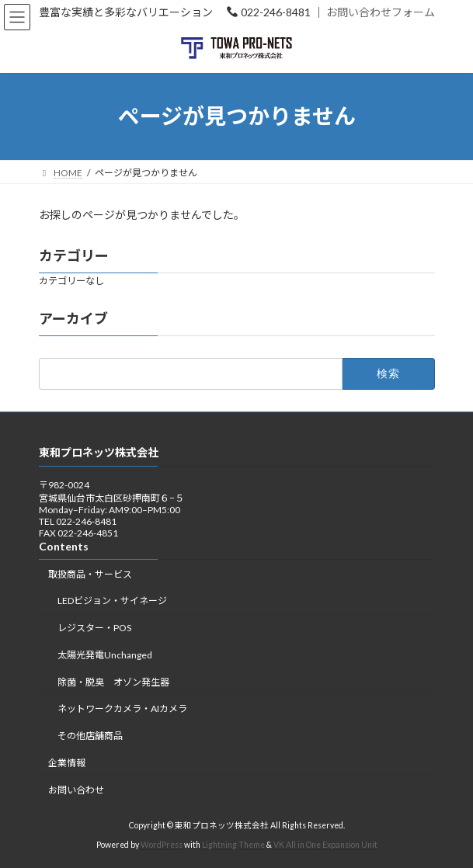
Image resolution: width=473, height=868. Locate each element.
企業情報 (67, 763)
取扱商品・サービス (90, 573)
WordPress (162, 845)
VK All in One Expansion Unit (325, 845)
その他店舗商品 (90, 736)
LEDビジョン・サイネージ (112, 601)
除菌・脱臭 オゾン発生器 (113, 681)
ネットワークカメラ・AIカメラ (122, 708)
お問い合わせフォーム (381, 12)
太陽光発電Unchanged (105, 654)
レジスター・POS (94, 628)
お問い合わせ (76, 789)
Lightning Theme (233, 845)
